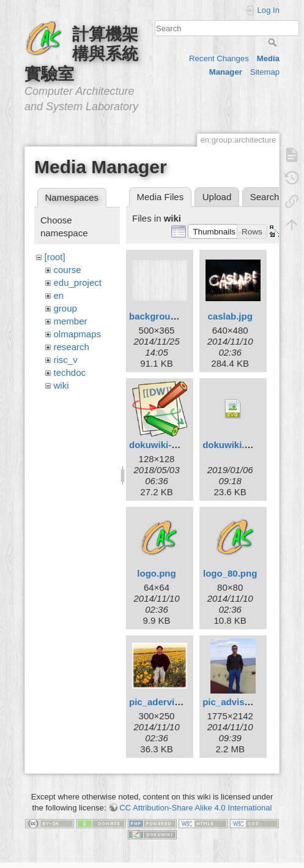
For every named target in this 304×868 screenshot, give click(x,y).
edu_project (78, 282)
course (68, 270)
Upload (217, 197)
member (71, 321)
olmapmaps (78, 334)
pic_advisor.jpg (236, 702)
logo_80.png (230, 573)
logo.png (156, 573)
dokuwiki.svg (231, 445)
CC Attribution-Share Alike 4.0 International (195, 808)
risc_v (66, 360)
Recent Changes (219, 58)
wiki (61, 385)
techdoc (70, 372)
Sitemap (265, 72)
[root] (55, 257)
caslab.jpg (230, 316)
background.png (165, 316)
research (72, 347)
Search (274, 42)
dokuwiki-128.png (168, 445)
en (59, 295)
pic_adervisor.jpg (167, 702)
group (65, 308)
